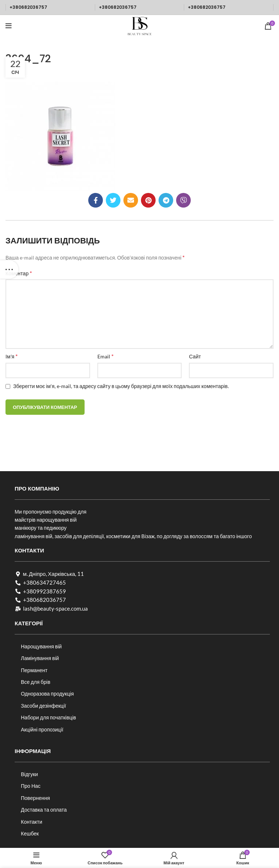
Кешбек (30, 833)
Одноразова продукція (47, 694)
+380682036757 (28, 7)
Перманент (34, 670)
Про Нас (31, 786)
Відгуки (29, 774)
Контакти (31, 822)
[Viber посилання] (183, 200)
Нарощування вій (41, 646)
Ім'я (12, 356)
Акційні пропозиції (42, 729)
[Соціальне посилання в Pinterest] (148, 200)
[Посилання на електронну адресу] (131, 200)
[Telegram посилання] (166, 200)
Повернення (35, 798)
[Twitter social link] (113, 200)
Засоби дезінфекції (43, 706)
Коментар (19, 273)
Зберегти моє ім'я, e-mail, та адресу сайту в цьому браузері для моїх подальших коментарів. (121, 386)
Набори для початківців (49, 717)
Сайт (195, 356)
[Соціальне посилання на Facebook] (96, 200)
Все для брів (36, 682)
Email (105, 356)
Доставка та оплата (44, 810)
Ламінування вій (40, 658)
